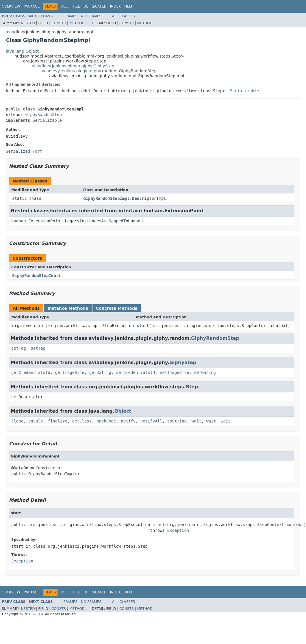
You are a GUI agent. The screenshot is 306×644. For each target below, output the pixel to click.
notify (128, 421)
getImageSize (70, 372)
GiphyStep (183, 362)
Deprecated (95, 6)
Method (77, 23)
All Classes (124, 16)
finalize (57, 421)
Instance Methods (68, 308)
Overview (11, 6)
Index (116, 6)
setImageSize (174, 372)
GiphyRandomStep (43, 115)
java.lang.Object (22, 51)
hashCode (106, 421)
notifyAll (151, 421)
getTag (19, 348)
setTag (38, 348)
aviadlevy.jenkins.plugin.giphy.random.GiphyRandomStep (99, 71)
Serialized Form (24, 151)
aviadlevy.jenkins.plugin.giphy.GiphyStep (73, 66)
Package (32, 6)
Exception (178, 530)
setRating (205, 372)
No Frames (91, 16)
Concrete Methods (117, 308)
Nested (28, 23)
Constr (59, 23)
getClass (82, 421)
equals (36, 421)
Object (123, 411)
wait (196, 421)
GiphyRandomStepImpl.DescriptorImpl (125, 198)
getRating (100, 372)
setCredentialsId (135, 372)
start (143, 326)
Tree (76, 6)
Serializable (244, 91)
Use (64, 6)
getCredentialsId (31, 372)
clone (17, 421)
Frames (71, 16)
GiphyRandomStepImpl (35, 276)
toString (177, 421)
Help (129, 6)
